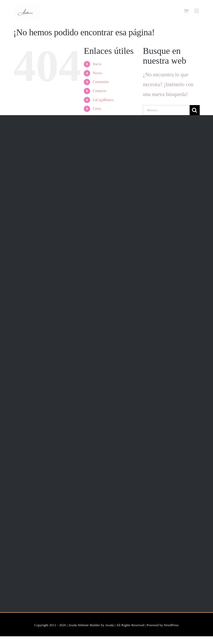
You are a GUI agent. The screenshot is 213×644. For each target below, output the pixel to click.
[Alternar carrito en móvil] (186, 11)
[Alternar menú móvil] (197, 11)
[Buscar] (195, 110)
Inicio (97, 64)
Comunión (101, 82)
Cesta (97, 109)
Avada (109, 625)
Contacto (100, 91)
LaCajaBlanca (103, 100)
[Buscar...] (166, 110)
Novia (97, 73)
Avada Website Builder (84, 625)
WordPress (171, 625)
